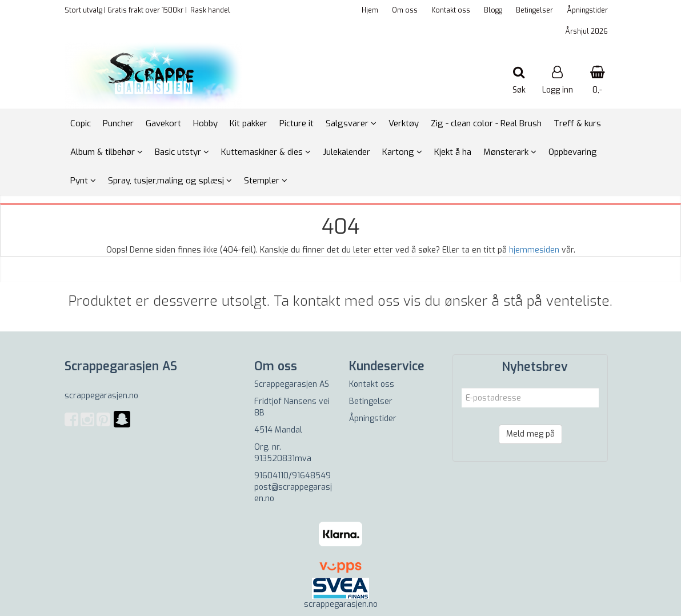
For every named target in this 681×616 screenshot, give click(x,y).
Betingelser (534, 10)
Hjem (370, 10)
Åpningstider (587, 10)
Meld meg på (530, 434)
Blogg (493, 10)
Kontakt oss (451, 10)
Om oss (405, 10)
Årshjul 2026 (586, 31)
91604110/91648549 (293, 476)
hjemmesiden (534, 250)
